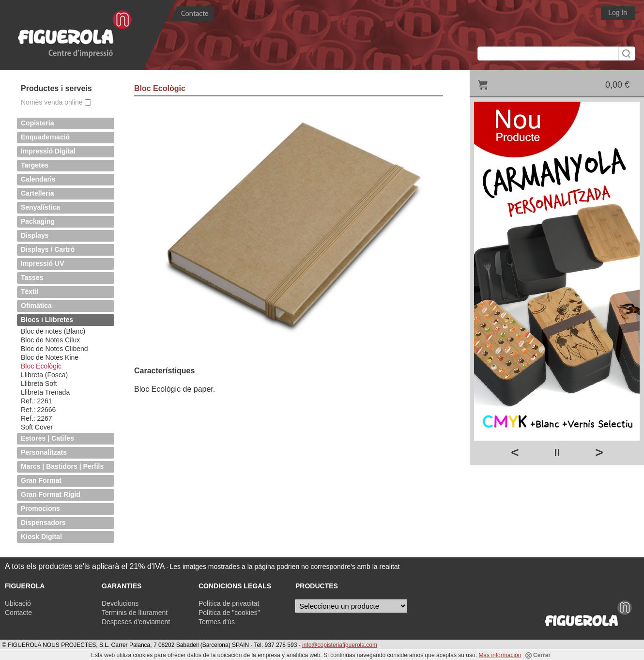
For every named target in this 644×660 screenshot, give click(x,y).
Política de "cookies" (229, 613)
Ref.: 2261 (37, 401)
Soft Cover (37, 427)
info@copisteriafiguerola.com (340, 645)
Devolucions (120, 603)
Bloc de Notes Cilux (50, 340)
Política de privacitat (229, 603)
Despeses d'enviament (136, 622)
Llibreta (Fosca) (44, 375)
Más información (500, 655)
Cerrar (538, 655)
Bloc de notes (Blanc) (53, 331)
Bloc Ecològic (41, 366)
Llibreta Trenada (45, 392)
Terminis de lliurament (135, 613)
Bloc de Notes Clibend (54, 349)
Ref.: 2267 (37, 418)
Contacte (18, 613)
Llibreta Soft (39, 384)
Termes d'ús (217, 622)
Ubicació (18, 603)
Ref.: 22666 (38, 410)
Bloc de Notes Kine (50, 357)
